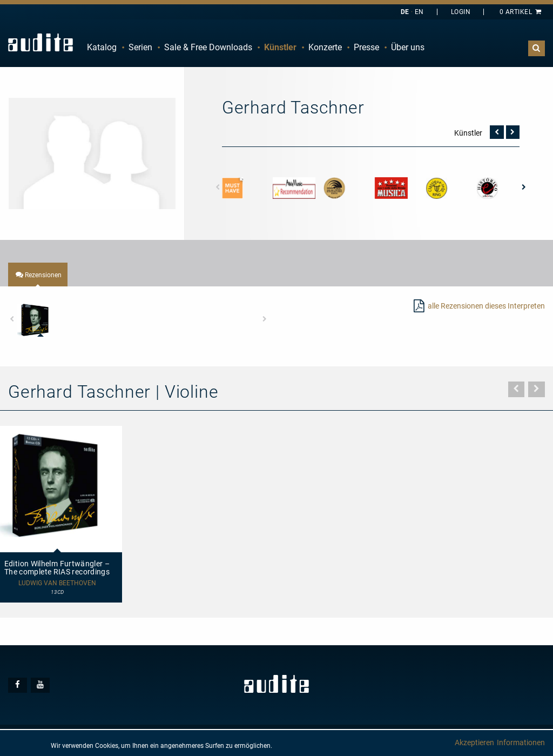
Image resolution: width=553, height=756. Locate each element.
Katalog (102, 47)
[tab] (38, 275)
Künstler (280, 47)
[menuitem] (102, 48)
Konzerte (325, 47)
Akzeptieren (474, 742)
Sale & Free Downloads (208, 47)
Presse (366, 47)
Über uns (408, 47)
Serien (140, 47)
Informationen (521, 742)
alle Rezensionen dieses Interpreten (486, 306)
